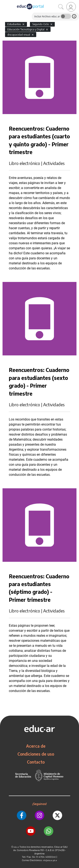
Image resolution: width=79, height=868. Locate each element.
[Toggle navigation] (4, 2)
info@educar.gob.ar (50, 860)
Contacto (36, 762)
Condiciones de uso (36, 754)
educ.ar (16, 847)
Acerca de (36, 746)
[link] (71, 7)
